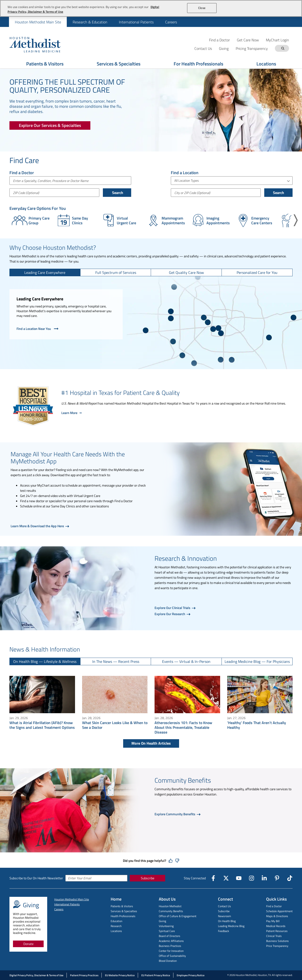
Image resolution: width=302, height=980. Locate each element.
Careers (171, 22)
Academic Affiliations (171, 941)
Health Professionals (123, 916)
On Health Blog (227, 921)
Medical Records (276, 926)
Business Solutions (277, 941)
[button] (296, 220)
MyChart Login (277, 40)
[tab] (45, 272)
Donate (28, 944)
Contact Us (224, 906)
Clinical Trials (274, 936)
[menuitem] (38, 22)
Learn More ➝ (71, 413)
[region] (151, 8)
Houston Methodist (170, 906)
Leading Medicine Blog (231, 926)
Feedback (224, 931)
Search (117, 193)
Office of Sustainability (172, 956)
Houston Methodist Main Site (38, 22)
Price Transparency (277, 946)
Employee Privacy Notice (191, 975)
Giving (162, 921)
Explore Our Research (170, 614)
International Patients (136, 22)
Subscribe (148, 878)
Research (116, 926)
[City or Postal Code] (216, 193)
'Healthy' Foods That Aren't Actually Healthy (257, 725)
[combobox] (70, 181)
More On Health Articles (151, 743)
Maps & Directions (277, 916)
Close (202, 8)
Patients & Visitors (45, 64)
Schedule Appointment (279, 911)
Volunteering (166, 926)
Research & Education (90, 22)
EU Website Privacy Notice (120, 975)
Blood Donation (168, 961)
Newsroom (224, 916)
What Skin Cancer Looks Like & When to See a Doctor (115, 725)
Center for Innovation (171, 951)
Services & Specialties (119, 64)
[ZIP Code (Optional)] (54, 193)
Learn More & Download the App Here (38, 526)
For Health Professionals (198, 64)
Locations (266, 64)
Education (116, 921)
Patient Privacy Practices (84, 975)
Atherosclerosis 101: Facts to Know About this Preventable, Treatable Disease (183, 727)
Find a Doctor (219, 40)
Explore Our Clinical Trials (173, 608)
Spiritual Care (167, 931)
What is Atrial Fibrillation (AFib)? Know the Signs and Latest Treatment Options (42, 725)
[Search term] (283, 48)
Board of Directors (170, 936)
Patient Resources (277, 931)
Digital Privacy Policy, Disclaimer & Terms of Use (36, 975)
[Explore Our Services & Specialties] (50, 125)
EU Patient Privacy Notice (156, 975)
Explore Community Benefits (175, 814)
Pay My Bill (273, 921)
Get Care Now (248, 40)
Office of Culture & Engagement (178, 916)
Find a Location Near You (38, 329)
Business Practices (170, 946)
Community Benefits (171, 911)
